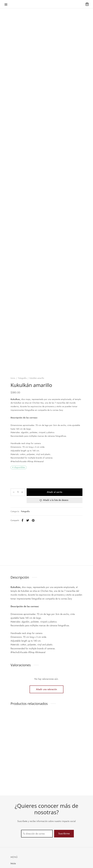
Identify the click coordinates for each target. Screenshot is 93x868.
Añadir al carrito (54, 492)
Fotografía (22, 378)
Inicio (13, 378)
